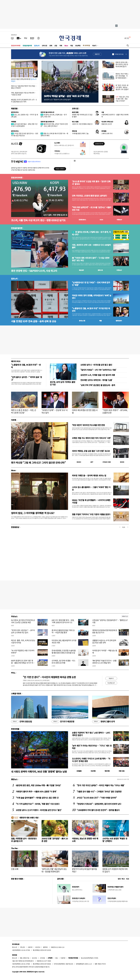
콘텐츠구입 (26, 958)
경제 (51, 46)
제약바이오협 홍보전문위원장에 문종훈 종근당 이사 (105, 631)
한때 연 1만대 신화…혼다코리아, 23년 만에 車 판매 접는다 (122, 64)
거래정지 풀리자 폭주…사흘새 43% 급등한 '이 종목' (36, 792)
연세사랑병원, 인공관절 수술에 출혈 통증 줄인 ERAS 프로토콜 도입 (64, 652)
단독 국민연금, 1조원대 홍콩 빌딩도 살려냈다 (89, 196)
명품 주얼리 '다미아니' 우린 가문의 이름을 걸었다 (91, 514)
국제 (61, 46)
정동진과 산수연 (107, 124)
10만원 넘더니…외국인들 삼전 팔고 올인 (96, 365)
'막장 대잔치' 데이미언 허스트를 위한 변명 (88, 425)
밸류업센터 (119, 321)
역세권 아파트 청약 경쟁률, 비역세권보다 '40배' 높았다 (92, 297)
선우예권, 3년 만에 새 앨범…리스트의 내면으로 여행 (63, 662)
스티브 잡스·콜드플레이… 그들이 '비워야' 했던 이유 (91, 488)
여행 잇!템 (121, 771)
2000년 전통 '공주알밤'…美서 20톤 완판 (55, 840)
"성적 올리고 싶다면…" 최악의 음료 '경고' (27, 378)
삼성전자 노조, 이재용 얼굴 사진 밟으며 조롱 (98, 375)
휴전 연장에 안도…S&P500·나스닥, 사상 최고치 (34, 271)
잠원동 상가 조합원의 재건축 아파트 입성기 (115, 870)
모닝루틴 (78, 46)
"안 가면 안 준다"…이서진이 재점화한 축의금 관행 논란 (49, 677)
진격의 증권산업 (22, 722)
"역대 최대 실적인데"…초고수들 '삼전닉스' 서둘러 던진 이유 (92, 209)
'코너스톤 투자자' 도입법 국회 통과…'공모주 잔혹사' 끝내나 (91, 183)
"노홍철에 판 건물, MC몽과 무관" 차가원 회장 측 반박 (91, 310)
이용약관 (63, 958)
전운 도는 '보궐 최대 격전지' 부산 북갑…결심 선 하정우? (24, 87)
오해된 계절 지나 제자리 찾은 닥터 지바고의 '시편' (91, 438)
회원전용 (14, 108)
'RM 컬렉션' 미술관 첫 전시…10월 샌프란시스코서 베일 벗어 (104, 662)
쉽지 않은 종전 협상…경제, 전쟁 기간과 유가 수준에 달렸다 (24, 125)
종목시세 (100, 270)
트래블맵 (79, 771)
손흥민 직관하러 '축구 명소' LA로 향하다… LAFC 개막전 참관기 (91, 734)
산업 (56, 46)
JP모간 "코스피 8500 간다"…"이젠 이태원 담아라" (97, 798)
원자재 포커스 (15, 112)
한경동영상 (15, 527)
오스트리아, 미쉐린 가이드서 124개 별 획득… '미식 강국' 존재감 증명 (91, 760)
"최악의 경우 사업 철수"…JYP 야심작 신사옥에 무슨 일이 (23, 631)
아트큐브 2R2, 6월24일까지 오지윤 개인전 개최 (64, 641)
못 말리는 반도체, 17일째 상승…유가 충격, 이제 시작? (54, 116)
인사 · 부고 (121, 879)
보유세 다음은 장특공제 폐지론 (24, 80)
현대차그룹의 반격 (103, 722)
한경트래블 (15, 729)
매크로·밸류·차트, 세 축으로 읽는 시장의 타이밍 (23, 641)
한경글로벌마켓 (27, 46)
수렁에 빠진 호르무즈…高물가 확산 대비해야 (115, 116)
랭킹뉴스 (14, 779)
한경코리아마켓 (16, 46)
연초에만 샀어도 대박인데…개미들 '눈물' (96, 380)
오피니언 (44, 46)
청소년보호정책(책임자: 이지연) (89, 958)
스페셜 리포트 (16, 693)
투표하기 (111, 678)
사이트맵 (42, 958)
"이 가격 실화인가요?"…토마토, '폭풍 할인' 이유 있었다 (38, 804)
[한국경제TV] (19, 38)
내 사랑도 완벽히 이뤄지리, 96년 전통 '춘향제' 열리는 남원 (39, 772)
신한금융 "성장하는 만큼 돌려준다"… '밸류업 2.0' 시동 (110, 621)
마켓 (119, 220)
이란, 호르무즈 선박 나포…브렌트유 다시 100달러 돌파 (91, 246)
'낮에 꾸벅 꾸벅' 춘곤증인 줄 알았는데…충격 (98, 385)
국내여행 (93, 771)
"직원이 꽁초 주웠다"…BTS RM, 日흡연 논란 (115, 411)
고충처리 (30, 947)
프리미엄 (87, 45)
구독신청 (22, 947)
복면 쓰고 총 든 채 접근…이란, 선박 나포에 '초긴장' (24, 411)
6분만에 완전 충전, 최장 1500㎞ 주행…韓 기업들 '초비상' (38, 785)
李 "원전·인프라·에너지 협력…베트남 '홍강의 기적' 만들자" (122, 87)
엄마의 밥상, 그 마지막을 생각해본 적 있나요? (33, 513)
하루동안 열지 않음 (119, 54)
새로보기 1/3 (125, 616)
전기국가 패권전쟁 (63, 722)
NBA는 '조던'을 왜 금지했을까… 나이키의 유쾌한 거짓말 (91, 501)
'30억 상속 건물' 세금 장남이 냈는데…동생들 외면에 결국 (54, 870)
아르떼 (13, 420)
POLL (13, 673)
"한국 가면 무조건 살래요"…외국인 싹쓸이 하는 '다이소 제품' (101, 785)
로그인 (127, 38)
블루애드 (46, 947)
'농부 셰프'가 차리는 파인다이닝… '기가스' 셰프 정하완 (92, 747)
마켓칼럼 (14, 122)
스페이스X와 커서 (107, 133)
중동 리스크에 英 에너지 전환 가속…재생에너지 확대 (54, 134)
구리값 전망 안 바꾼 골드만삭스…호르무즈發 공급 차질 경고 (25, 134)
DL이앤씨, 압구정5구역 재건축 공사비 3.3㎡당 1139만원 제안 (23, 621)
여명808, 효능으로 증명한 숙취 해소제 (85, 840)
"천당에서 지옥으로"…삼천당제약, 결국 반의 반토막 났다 (99, 804)
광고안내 (38, 947)
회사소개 (15, 947)
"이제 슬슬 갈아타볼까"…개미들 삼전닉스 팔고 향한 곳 (37, 798)
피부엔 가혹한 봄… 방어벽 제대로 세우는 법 (89, 475)
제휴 (21, 958)
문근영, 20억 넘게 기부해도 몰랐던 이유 (63, 383)
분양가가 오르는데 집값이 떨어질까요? (84, 870)
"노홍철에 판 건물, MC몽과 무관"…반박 (26, 366)
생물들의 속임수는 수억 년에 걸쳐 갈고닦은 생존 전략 (104, 641)
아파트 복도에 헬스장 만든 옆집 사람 (85, 411)
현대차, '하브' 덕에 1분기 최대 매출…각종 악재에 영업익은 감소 (122, 77)
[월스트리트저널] (26, 38)
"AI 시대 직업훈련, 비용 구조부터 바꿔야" (23, 652)
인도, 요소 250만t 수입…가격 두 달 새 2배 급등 (24, 116)
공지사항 (60, 879)
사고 (127, 879)
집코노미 (37, 46)
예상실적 (81, 270)
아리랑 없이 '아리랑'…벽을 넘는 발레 (105, 652)
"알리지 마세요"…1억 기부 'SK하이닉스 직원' (98, 370)
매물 (100, 321)
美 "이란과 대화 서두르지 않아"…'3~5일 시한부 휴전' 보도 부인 (91, 259)
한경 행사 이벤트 (17, 879)
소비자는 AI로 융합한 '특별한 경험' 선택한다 (115, 840)
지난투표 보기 (111, 683)
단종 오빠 (15, 869)
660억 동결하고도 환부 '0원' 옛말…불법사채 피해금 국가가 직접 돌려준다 (23, 663)
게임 (72, 46)
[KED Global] (32, 38)
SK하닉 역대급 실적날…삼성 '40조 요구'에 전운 (66, 96)
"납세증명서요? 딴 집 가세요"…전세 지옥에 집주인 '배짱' (91, 284)
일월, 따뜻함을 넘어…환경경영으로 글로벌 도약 (24, 840)
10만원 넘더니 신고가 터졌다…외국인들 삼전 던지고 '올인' (39, 810)
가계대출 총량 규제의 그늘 (80, 133)
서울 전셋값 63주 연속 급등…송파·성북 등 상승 (34, 321)
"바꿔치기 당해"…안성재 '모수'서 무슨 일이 (54, 411)
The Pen (14, 848)
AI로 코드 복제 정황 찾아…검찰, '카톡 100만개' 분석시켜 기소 (63, 621)
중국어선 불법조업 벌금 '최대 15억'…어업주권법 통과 (63, 631)
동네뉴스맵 (82, 321)
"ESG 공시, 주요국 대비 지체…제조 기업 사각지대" (122, 99)
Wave (66, 46)
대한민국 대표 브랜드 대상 (29, 818)
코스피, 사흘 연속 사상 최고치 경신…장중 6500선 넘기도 (38, 220)
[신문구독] (38, 38)
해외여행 (107, 771)
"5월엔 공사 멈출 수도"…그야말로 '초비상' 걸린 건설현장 (99, 792)
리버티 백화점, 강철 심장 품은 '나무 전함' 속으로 (91, 451)
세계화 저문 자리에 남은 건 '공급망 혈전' (82, 116)
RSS (57, 958)
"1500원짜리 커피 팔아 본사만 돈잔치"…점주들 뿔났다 (98, 810)
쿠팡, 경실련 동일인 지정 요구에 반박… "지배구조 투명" (23, 94)
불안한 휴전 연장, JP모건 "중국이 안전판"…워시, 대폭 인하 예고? (54, 125)
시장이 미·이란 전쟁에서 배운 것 (82, 124)
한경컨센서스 (82, 220)
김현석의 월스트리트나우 (47, 112)
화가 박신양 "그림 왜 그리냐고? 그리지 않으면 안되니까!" (38, 463)
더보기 (94, 46)
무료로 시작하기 (60, 169)
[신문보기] (12, 38)
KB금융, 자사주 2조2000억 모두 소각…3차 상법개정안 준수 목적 (24, 101)
